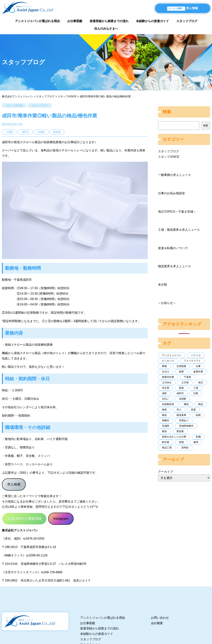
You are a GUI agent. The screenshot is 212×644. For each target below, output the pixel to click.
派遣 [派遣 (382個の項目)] (193, 410)
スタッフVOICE (14, 105)
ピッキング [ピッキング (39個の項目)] (168, 361)
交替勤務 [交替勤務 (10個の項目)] (181, 366)
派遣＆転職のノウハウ (173, 248)
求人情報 (183, 9)
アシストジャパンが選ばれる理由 (37, 21)
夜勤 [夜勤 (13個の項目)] (181, 388)
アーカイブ (165, 472)
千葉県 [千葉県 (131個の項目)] (187, 377)
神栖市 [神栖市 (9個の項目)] (166, 420)
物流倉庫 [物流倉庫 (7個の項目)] (181, 415)
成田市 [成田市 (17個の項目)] (180, 393)
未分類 (163, 285)
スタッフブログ (187, 21)
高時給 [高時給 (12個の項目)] (185, 448)
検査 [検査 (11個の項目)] (164, 410)
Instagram (61, 519)
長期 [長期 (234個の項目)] (181, 442)
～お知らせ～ (167, 303)
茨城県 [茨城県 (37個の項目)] (166, 426)
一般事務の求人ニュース (174, 175)
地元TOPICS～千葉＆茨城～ (177, 212)
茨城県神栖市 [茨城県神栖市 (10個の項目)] (186, 426)
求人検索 (14, 484)
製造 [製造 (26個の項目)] (164, 431)
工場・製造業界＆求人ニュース (179, 230)
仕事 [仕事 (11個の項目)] (198, 366)
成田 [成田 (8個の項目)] (164, 393)
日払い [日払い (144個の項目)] (166, 399)
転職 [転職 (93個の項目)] (198, 437)
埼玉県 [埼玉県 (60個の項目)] (166, 388)
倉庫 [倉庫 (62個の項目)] (181, 372)
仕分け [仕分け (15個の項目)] (166, 372)
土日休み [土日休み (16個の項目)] (167, 382)
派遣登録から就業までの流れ (109, 21)
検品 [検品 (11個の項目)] (201, 404)
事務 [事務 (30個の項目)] (164, 366)
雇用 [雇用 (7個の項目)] (196, 442)
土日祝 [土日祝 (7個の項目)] (185, 382)
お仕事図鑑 (75, 21)
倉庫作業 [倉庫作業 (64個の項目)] (198, 372)
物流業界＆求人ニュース (174, 266)
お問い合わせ (160, 618)
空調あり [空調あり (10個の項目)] (184, 420)
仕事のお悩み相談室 (171, 193)
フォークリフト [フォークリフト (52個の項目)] (192, 361)
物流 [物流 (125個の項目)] (164, 415)
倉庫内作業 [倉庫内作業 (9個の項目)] (168, 377)
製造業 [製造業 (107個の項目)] (180, 431)
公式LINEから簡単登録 (24, 519)
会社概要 (157, 623)
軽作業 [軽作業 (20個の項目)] (166, 442)
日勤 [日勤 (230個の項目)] (196, 393)
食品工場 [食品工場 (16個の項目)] (167, 448)
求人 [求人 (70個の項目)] (179, 410)
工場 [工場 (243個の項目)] (196, 388)
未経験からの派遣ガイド (152, 21)
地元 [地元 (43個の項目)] (201, 382)
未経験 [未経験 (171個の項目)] (183, 399)
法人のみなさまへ (106, 29)
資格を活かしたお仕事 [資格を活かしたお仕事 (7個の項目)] (174, 437)
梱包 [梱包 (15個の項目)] (186, 404)
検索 (206, 125)
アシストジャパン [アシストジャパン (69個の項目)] (172, 355)
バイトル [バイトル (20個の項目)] (196, 355)
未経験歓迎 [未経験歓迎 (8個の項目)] (168, 404)
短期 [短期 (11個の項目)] (198, 415)
